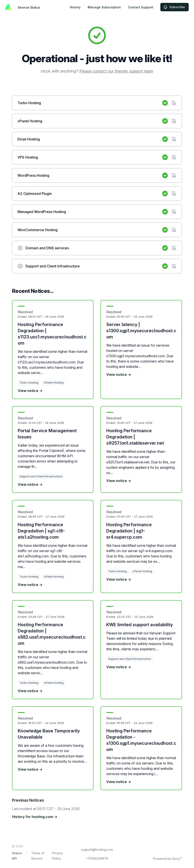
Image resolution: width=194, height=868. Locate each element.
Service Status (29, 7)
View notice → (30, 391)
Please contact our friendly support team (116, 71)
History (75, 7)
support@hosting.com (97, 850)
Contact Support (141, 7)
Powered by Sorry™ (168, 859)
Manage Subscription (104, 7)
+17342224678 (97, 858)
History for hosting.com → (35, 817)
